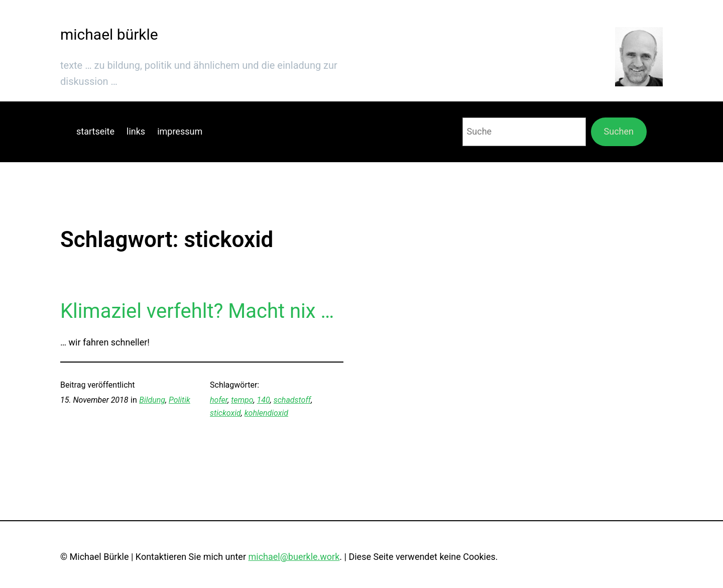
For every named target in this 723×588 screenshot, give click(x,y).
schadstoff (292, 400)
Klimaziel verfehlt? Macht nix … (197, 311)
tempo (242, 400)
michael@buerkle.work (294, 557)
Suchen (619, 131)
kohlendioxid (266, 413)
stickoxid (225, 413)
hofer (219, 400)
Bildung (152, 400)
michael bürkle (109, 34)
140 (264, 400)
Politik (179, 400)
